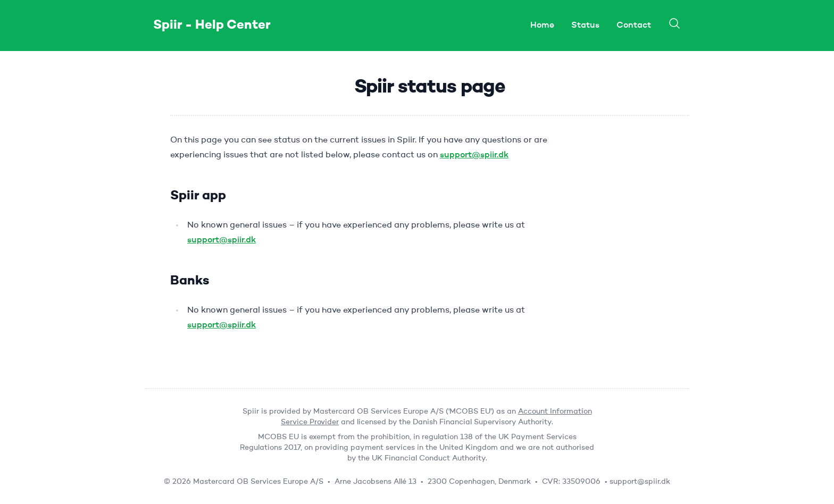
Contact (634, 26)
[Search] (674, 23)
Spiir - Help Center (212, 26)
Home (542, 26)
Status (585, 26)
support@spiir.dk (474, 155)
